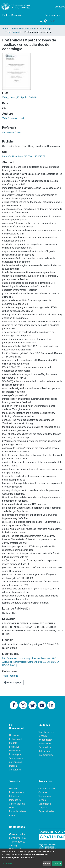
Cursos (42, 800)
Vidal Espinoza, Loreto (14, 118)
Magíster (43, 808)
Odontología (45, 29)
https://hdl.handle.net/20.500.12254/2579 (24, 156)
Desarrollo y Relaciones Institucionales (46, 751)
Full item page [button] (13, 683)
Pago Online (15, 800)
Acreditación (15, 762)
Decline (47, 863)
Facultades (59, 7)
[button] (46, 21)
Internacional (45, 744)
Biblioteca (14, 796)
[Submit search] (41, 21)
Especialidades (46, 811)
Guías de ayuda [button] (53, 15)
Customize (7, 863)
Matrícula (14, 789)
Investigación (45, 740)
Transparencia (16, 758)
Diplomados (45, 804)
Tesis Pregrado (13, 32)
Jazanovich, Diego (12, 132)
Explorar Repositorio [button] (13, 15)
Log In (52, 21)
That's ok (57, 863)
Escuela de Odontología (24, 29)
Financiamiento (17, 792)
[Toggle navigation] (61, 21)
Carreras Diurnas (47, 789)
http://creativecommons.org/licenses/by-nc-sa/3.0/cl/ (30, 658)
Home (5, 29)
